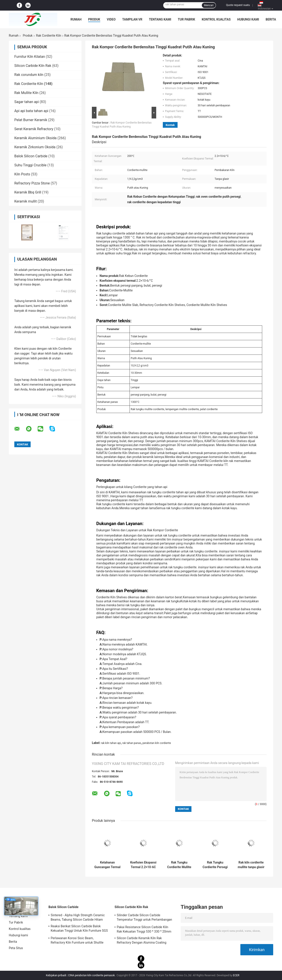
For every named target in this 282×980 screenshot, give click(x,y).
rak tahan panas (132, 743)
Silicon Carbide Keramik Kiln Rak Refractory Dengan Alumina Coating (142, 940)
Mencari (209, 5)
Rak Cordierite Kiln (49, 36)
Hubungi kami (248, 19)
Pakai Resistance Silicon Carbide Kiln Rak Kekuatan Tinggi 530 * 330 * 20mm (144, 929)
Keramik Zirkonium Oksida (35, 147)
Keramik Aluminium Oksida (35, 138)
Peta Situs (16, 948)
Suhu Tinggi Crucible (30, 165)
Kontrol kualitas (216, 19)
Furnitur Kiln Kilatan (30, 57)
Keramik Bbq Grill (28, 192)
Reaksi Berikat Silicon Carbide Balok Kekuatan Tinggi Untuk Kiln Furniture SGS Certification (79, 929)
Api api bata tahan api (31, 111)
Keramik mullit (26, 201)
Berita (271, 19)
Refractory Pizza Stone (32, 183)
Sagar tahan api (27, 102)
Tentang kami (160, 19)
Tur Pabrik (186, 19)
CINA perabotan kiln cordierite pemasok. (92, 975)
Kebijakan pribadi (56, 975)
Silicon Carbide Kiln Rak (33, 66)
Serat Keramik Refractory (34, 129)
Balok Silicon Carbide (31, 156)
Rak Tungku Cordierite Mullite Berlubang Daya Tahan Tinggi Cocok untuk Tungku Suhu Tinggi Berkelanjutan (179, 865)
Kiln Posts (22, 174)
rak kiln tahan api (111, 743)
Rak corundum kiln (29, 75)
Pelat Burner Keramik (31, 120)
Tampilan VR (132, 19)
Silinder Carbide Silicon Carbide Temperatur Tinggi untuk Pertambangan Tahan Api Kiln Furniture (144, 918)
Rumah (76, 19)
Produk (94, 19)
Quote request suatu (238, 5)
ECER (236, 975)
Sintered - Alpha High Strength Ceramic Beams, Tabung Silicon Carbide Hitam (78, 917)
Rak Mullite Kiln (26, 93)
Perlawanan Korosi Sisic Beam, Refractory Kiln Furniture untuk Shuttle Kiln (77, 941)
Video (111, 19)
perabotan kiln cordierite (157, 743)
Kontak (170, 125)
